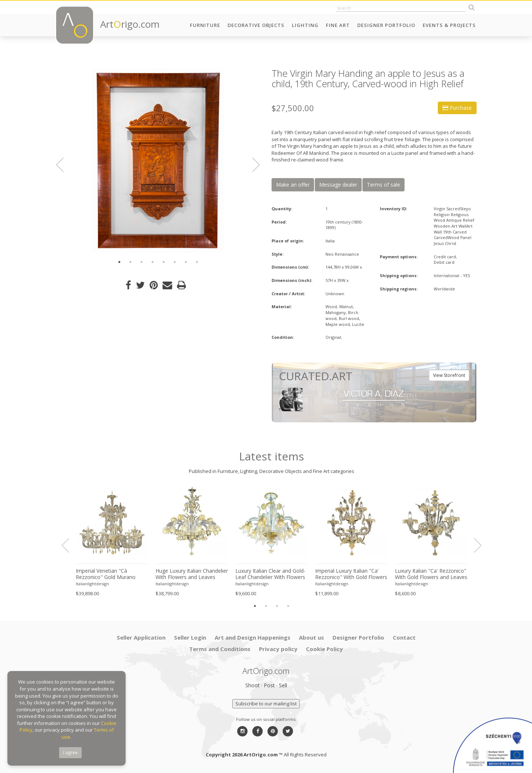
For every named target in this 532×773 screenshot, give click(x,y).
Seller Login (190, 637)
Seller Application (141, 637)
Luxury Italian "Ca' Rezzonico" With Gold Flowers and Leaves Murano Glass (431, 574)
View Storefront (449, 375)
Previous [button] (64, 165)
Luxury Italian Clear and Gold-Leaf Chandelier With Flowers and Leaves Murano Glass (270, 574)
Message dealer (338, 185)
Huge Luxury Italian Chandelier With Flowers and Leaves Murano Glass (192, 574)
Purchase (457, 108)
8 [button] (197, 262)
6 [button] (175, 262)
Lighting (305, 25)
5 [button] (164, 262)
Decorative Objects (256, 25)
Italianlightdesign (92, 584)
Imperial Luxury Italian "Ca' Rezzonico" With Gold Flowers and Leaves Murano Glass (351, 574)
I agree (70, 752)
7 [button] (186, 262)
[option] (158, 161)
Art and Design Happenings (253, 637)
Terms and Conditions (220, 649)
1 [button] (119, 262)
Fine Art (338, 25)
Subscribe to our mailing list (266, 704)
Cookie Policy (324, 649)
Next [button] (252, 165)
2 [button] (130, 262)
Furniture (205, 25)
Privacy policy (278, 649)
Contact (404, 637)
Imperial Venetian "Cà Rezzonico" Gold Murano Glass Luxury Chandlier (106, 574)
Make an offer (293, 185)
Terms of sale (383, 185)
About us (311, 637)
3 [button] (141, 262)
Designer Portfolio (386, 25)
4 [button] (153, 262)
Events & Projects (449, 25)
